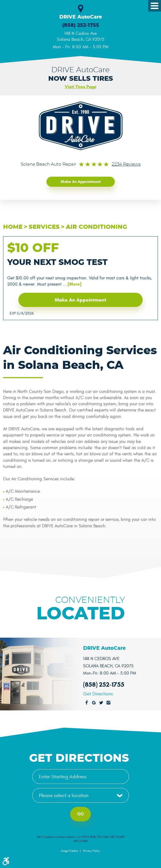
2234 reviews (126, 164)
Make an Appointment (81, 182)
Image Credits (70, 851)
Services (44, 227)
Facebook (87, 703)
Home (13, 227)
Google (94, 703)
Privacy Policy (91, 851)
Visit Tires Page (81, 87)
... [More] (72, 284)
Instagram (108, 703)
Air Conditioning (96, 227)
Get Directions (98, 694)
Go (81, 814)
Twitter (101, 703)
